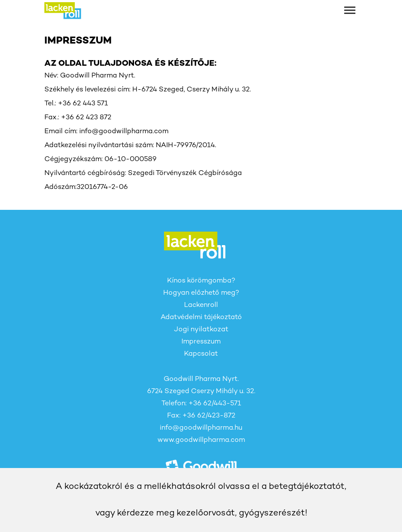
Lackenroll (201, 305)
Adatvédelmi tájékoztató (201, 318)
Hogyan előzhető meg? (201, 293)
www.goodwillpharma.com (201, 440)
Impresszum (201, 342)
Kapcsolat (201, 354)
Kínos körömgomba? (201, 281)
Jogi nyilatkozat (201, 330)
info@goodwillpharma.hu (201, 428)
